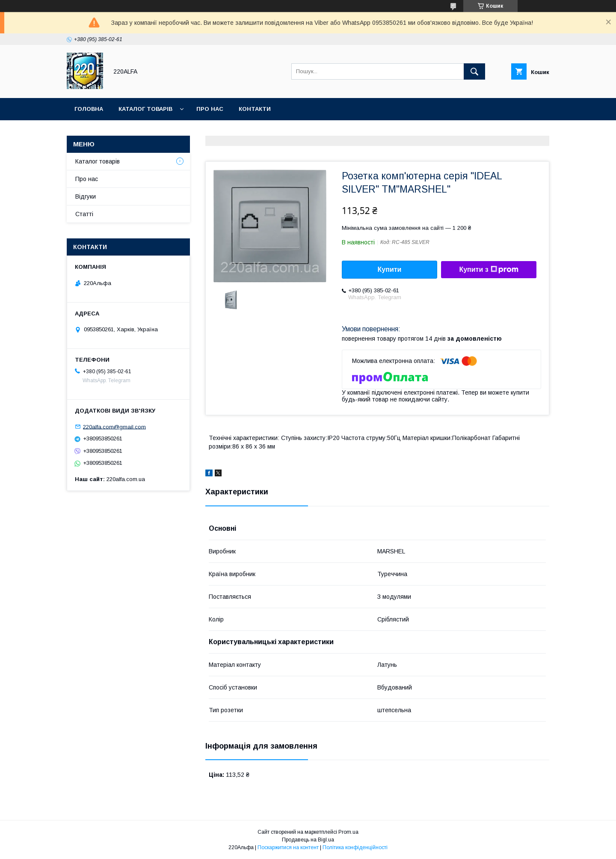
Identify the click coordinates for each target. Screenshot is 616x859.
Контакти (255, 109)
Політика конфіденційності (355, 847)
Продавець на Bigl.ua (308, 840)
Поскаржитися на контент (288, 847)
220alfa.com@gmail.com (114, 427)
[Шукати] (474, 71)
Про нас (210, 109)
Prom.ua (348, 832)
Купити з (489, 270)
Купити (390, 269)
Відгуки (86, 196)
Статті (84, 214)
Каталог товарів (145, 109)
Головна (89, 109)
